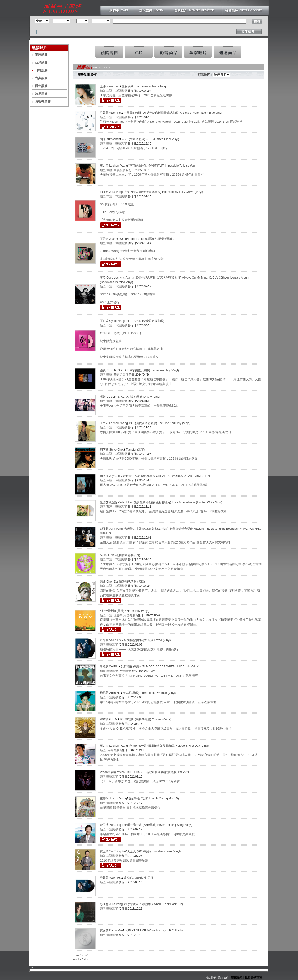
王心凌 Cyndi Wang (112, 321)
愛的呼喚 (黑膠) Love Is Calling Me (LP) (154, 799)
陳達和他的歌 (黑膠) (132, 582)
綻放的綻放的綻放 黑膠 (138, 878)
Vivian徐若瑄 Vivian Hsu (115, 772)
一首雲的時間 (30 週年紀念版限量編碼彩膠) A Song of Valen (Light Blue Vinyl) (173, 113)
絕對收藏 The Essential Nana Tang (144, 86)
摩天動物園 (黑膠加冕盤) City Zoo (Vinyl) (145, 719)
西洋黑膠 (41, 62)
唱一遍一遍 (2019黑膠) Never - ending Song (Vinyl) (160, 825)
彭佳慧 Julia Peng (111, 192)
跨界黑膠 (41, 94)
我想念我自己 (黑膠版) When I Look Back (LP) (154, 904)
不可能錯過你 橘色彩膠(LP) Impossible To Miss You (162, 166)
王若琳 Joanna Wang (113, 239)
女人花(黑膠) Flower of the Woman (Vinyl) (149, 693)
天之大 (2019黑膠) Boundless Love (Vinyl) (154, 851)
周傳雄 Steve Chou (112, 450)
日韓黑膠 (41, 70)
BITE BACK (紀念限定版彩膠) (145, 321)
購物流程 (223, 978)
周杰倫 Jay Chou (111, 476)
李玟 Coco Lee (109, 278)
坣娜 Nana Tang (110, 86)
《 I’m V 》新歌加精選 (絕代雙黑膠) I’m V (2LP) (162, 772)
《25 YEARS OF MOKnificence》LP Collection (154, 931)
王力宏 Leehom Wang (114, 166)
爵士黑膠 (41, 86)
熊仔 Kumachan (110, 139)
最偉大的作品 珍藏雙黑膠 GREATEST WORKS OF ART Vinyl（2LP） (167, 476)
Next (87, 960)
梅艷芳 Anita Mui (110, 693)
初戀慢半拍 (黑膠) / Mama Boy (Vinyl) (125, 611)
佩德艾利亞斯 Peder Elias (116, 502)
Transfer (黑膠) (135, 450)
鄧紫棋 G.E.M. (109, 719)
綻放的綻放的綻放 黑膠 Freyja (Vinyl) (147, 640)
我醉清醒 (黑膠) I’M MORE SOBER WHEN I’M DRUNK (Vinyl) (160, 666)
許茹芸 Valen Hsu (111, 113)
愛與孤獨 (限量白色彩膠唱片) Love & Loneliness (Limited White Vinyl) (178, 502)
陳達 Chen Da (109, 582)
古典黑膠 (41, 78)
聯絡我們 (211, 978)
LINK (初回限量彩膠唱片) (124, 555)
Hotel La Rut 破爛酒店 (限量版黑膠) (151, 239)
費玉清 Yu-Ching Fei (113, 825)
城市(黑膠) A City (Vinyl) (145, 397)
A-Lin (103, 555)
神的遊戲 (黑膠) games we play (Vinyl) (154, 370)
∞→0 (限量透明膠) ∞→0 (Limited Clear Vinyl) (150, 139)
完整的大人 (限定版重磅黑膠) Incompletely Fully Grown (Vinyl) (164, 192)
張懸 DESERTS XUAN (114, 370)
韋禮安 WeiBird (110, 666)
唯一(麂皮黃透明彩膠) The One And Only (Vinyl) (160, 423)
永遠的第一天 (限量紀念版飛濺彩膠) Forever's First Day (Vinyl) (169, 746)
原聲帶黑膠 (43, 102)
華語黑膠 (41, 55)
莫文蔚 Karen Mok (111, 931)
